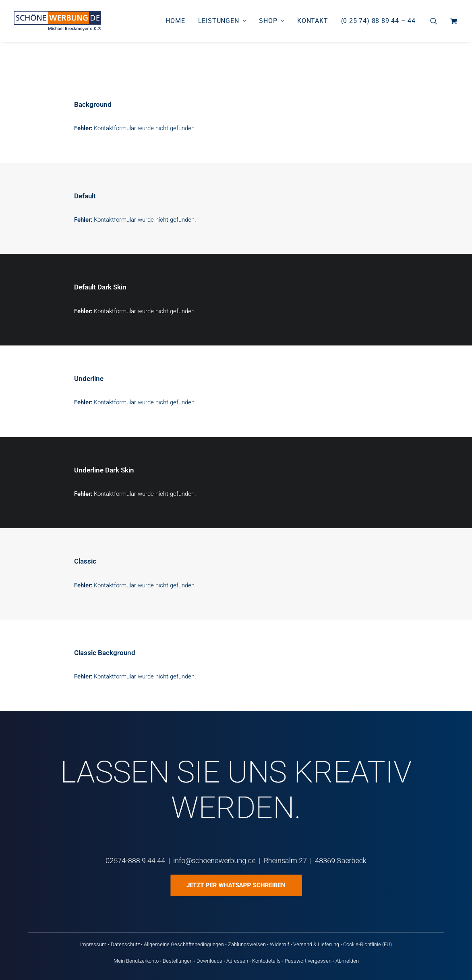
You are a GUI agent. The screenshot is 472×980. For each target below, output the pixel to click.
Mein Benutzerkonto (136, 961)
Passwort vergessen (308, 961)
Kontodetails (266, 961)
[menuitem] (175, 21)
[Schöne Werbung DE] (57, 21)
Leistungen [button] (222, 21)
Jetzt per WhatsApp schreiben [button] (236, 885)
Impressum (93, 944)
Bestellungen (178, 961)
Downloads (209, 961)
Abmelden (347, 961)
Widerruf (279, 944)
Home (175, 21)
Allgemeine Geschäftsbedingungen (184, 944)
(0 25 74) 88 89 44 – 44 (378, 21)
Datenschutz (125, 944)
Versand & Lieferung (316, 944)
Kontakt (313, 21)
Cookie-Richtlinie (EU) (367, 944)
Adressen (237, 961)
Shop (272, 21)
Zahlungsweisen (247, 944)
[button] (439, 21)
